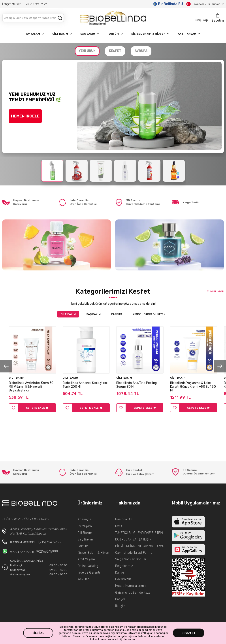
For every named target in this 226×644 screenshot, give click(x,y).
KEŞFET (115, 51)
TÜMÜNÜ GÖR (215, 291)
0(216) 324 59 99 (49, 542)
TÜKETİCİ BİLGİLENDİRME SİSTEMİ (139, 533)
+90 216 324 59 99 (36, 4)
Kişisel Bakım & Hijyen (93, 553)
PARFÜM (115, 34)
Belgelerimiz (124, 566)
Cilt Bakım (85, 533)
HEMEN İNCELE (25, 116)
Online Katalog (88, 566)
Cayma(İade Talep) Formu (134, 553)
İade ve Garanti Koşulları (89, 576)
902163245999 (47, 552)
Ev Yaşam (85, 526)
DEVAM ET (189, 633)
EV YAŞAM (35, 34)
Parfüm (83, 546)
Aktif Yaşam (86, 559)
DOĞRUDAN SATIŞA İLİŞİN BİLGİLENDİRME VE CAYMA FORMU (140, 543)
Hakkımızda (123, 579)
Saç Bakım (85, 539)
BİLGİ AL (38, 633)
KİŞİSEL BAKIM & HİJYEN (150, 34)
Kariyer (120, 599)
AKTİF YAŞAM (189, 34)
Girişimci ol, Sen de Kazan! (134, 593)
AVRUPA (141, 51)
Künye (120, 573)
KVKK (119, 526)
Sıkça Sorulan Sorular (131, 559)
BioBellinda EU (168, 4)
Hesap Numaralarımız (131, 586)
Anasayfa (84, 519)
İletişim (120, 606)
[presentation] (6, 366)
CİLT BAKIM (62, 34)
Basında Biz (124, 519)
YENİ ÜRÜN (87, 51)
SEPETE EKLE (37, 408)
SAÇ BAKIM (90, 34)
